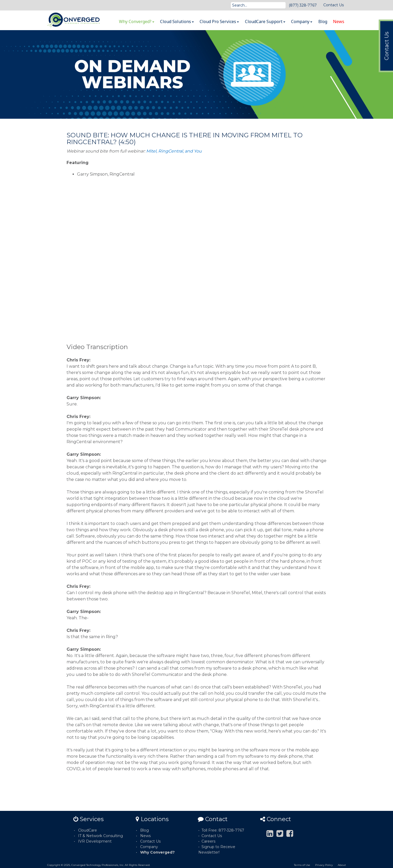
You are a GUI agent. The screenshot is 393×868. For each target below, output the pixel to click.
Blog (323, 21)
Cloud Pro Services (219, 21)
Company (302, 21)
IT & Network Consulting (100, 836)
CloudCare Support (265, 21)
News (339, 21)
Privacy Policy (324, 865)
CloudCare (88, 830)
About (342, 865)
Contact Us (334, 5)
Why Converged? (137, 21)
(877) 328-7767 (303, 5)
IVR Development (95, 841)
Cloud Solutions (177, 21)
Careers (208, 841)
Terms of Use (302, 865)
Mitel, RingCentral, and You (174, 151)
